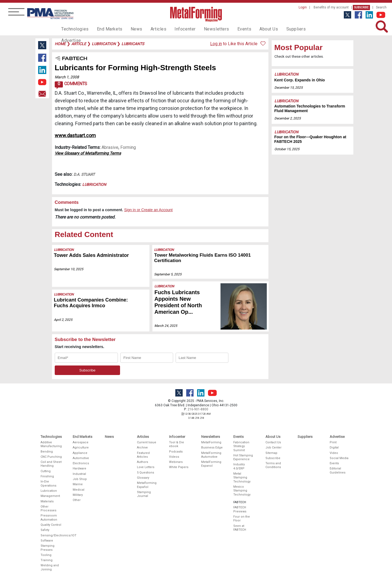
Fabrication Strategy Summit (241, 446)
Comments (71, 85)
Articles (151, 29)
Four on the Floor (242, 519)
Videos (174, 457)
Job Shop (80, 479)
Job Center (273, 448)
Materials (47, 501)
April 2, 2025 (63, 320)
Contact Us (273, 442)
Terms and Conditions (273, 465)
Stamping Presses (48, 548)
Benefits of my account (331, 7)
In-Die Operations (48, 483)
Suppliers (279, 29)
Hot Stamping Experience (243, 457)
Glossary (143, 478)
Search (381, 7)
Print (333, 442)
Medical (79, 490)
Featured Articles (143, 455)
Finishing (47, 476)
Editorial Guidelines (338, 470)
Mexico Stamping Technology (242, 491)
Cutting (46, 471)
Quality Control (51, 525)
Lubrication (94, 185)
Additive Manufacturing (51, 444)
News (131, 29)
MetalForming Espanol (211, 464)
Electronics (81, 463)
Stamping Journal (144, 494)
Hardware (79, 468)
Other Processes (48, 508)
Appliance (80, 453)
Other (77, 500)
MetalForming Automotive (211, 455)
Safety (45, 530)
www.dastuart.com (75, 135)
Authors (143, 462)
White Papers (179, 467)
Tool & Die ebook (177, 444)
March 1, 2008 (67, 77)
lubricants (133, 44)
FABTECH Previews (240, 509)
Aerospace (81, 442)
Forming (128, 147)
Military (78, 495)
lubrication (104, 44)
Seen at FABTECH (240, 528)
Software (47, 541)
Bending (47, 452)
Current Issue (147, 442)
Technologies (74, 29)
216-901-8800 (198, 409)
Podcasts (176, 452)
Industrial (79, 474)
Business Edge (212, 448)
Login (303, 7)
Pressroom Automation (49, 517)
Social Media (339, 458)
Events (231, 29)
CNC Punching (51, 457)
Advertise (305, 29)
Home (60, 44)
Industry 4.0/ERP (239, 466)
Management (50, 496)
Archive (142, 448)
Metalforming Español (147, 485)
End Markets (106, 29)
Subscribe (361, 7)
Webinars (176, 462)
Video (334, 453)
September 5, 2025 (168, 274)
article (79, 44)
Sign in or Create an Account (148, 210)
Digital (334, 448)
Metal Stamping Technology (242, 478)
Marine (78, 484)
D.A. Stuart (84, 174)
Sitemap (271, 453)
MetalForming (211, 442)
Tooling (46, 555)
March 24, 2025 (166, 326)
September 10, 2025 (69, 269)
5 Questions (146, 473)
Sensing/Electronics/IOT (51, 535)
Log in (216, 44)
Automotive (81, 458)
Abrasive (110, 147)
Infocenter (176, 29)
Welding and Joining (50, 567)
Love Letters (146, 467)
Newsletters (205, 29)
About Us (253, 29)
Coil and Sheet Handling (51, 464)
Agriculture (81, 448)
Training (47, 560)
